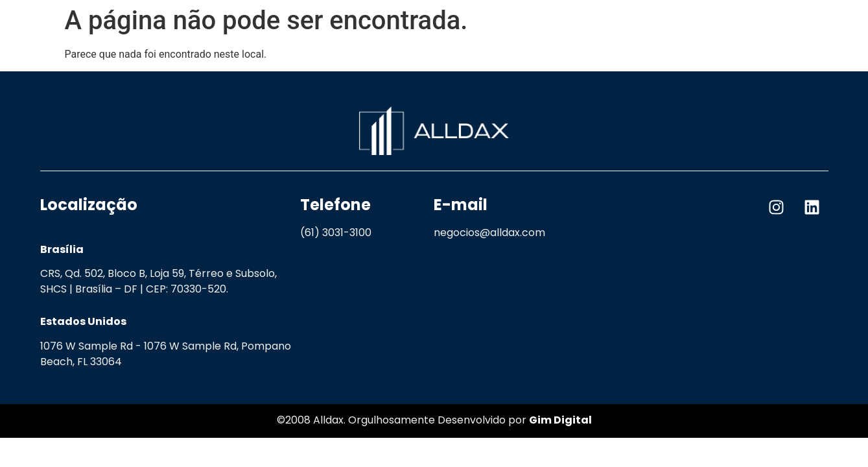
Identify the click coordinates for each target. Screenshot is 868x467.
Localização (89, 205)
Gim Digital (560, 420)
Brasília (62, 249)
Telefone (335, 205)
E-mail (461, 205)
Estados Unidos (83, 321)
